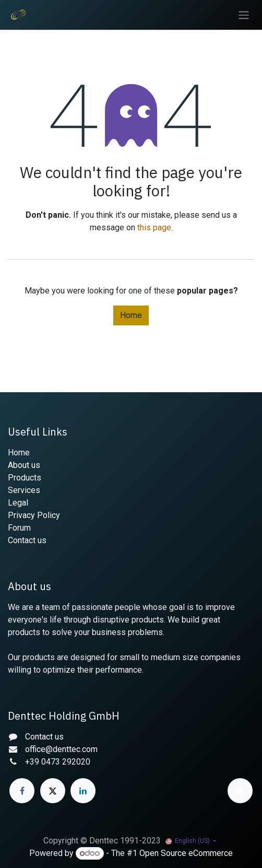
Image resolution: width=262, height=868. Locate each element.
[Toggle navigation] (244, 15)
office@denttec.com (61, 749)
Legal (18, 503)
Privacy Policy (34, 515)
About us (24, 465)
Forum (19, 528)
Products (25, 478)
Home (131, 315)
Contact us (27, 540)
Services (24, 490)
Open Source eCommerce (186, 853)
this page (154, 227)
